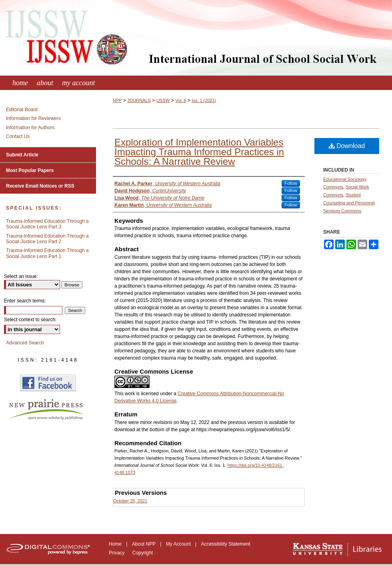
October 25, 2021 (130, 501)
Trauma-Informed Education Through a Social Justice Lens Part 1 (47, 253)
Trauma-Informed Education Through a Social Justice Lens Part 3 (47, 224)
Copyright (143, 553)
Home (116, 544)
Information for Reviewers (33, 118)
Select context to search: (30, 320)
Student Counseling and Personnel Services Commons (349, 203)
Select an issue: (21, 276)
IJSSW (163, 100)
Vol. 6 (181, 100)
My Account (179, 544)
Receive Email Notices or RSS (40, 186)
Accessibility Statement (226, 544)
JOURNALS (139, 100)
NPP (117, 100)
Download (347, 146)
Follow (291, 183)
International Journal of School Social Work (196, 38)
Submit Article (22, 155)
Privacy (117, 553)
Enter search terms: (25, 301)
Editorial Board (22, 110)
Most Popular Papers (30, 170)
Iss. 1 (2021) (204, 100)
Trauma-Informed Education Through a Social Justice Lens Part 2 (47, 239)
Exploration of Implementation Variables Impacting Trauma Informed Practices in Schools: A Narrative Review (199, 152)
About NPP (144, 544)
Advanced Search (25, 343)
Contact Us (18, 136)
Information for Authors (30, 128)
